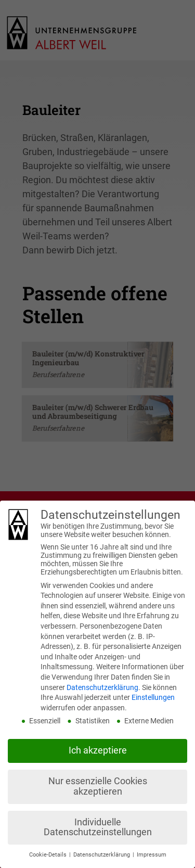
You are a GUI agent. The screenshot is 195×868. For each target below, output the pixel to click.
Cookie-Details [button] (49, 855)
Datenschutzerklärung (102, 687)
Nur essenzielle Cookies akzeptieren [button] (98, 786)
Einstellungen (153, 697)
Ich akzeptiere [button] (98, 750)
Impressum (152, 855)
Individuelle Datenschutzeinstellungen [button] (98, 827)
